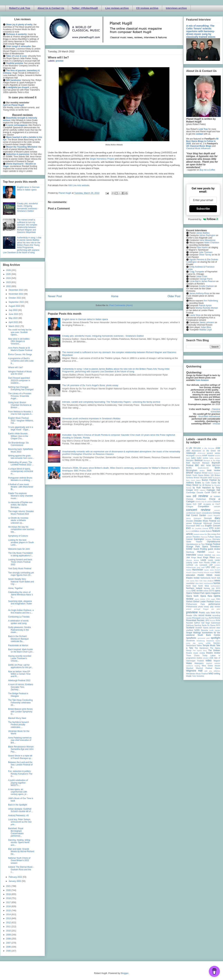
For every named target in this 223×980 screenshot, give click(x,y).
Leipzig (189, 562)
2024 (9, 278)
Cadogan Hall (213, 490)
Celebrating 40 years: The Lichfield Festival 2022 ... (21, 463)
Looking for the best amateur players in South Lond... (21, 543)
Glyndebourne (214, 542)
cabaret (203, 490)
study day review (195, 643)
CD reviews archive (147, 8)
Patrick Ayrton (205, 306)
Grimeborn (215, 547)
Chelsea (190, 499)
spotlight (215, 638)
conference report (194, 513)
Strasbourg (201, 641)
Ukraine (206, 658)
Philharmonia (192, 607)
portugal (197, 609)
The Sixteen (214, 650)
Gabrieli (189, 539)
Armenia (198, 456)
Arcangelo (190, 456)
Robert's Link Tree (20, 8)
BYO (196, 490)
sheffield (190, 630)
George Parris (206, 279)
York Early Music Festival (20, 569)
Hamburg (190, 552)
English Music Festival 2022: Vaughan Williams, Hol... (21, 421)
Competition (203, 507)
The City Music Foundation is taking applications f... (20, 554)
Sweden (217, 643)
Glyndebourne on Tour (195, 544)
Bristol (205, 473)
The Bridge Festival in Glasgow (18, 695)
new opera (190, 581)
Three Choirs (193, 655)
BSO (210, 478)
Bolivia (202, 470)
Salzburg (190, 625)
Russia (213, 620)
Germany (216, 539)
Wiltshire (217, 671)
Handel (201, 552)
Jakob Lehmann (207, 322)
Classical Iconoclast (215, 410)
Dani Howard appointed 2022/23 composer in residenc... (19, 380)
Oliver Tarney (205, 255)
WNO (211, 674)
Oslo (218, 599)
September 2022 (17, 302)
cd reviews (215, 496)
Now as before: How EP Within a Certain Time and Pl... (19, 674)
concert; (217, 510)
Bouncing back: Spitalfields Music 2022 (20, 450)
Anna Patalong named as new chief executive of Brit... (20, 740)
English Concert (213, 526)
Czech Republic (214, 515)
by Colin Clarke (209, 483)
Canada (200, 493)
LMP (211, 565)
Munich (217, 570)
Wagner (217, 661)
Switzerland (191, 645)
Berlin (217, 468)
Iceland (211, 552)
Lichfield (190, 565)
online (206, 591)
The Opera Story (200, 651)
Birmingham (192, 470)
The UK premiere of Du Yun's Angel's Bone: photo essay (90, 385)
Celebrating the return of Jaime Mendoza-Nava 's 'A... (20, 595)
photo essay (204, 607)
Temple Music (209, 645)
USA (211, 658)
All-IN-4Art (201, 453)
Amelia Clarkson (206, 286)
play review (215, 607)
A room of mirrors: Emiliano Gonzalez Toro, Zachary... (21, 687)
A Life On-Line (193, 448)
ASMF (205, 456)
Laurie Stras (195, 315)
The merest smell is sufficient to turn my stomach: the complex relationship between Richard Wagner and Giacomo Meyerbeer (27, 226)
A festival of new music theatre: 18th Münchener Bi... (21, 487)
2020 (9, 890)
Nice (197, 583)
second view (215, 628)
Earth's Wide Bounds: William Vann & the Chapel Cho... (18, 436)
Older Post (174, 296)
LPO (208, 567)
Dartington (197, 518)
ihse (219, 552)
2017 (9, 902)
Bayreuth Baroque (201, 463)
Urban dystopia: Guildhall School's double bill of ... (21, 810)
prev (218, 609)
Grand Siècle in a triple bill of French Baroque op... (20, 757)
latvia (218, 558)
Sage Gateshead (213, 623)
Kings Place (209, 557)
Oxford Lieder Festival (203, 602)
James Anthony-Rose (199, 293)
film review (212, 534)
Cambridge (191, 493)
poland (189, 609)
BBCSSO (216, 465)
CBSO (214, 493)
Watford (209, 663)
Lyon (218, 567)
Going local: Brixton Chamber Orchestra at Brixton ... (20, 405)
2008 (9, 939)
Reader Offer (192, 615)
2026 (9, 270)
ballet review (203, 458)
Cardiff (207, 493)
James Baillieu (203, 233)
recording (216, 615)
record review (205, 615)
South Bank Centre (209, 635)
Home (115, 296)
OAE (194, 591)
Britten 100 (209, 475)
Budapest (217, 478)
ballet (193, 458)
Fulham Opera (214, 537)
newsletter (190, 583)
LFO (218, 563)
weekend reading (193, 666)
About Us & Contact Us (51, 8)
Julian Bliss (206, 327)
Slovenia (204, 630)
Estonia (205, 528)
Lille (196, 565)
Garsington (199, 539)
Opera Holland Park (195, 593)
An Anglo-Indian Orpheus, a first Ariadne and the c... (21, 611)
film (206, 534)
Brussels (204, 478)
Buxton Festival (209, 480)
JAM (188, 557)
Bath (188, 463)
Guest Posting (200, 549)
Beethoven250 (203, 468)
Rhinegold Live (198, 618)
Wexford (190, 668)
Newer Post (55, 296)
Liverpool (203, 565)
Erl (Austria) (197, 528)
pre (213, 609)
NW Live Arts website (79, 185)
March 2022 (14, 326)
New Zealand (208, 581)
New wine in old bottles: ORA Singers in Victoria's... (19, 341)
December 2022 (16, 290)
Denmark (208, 518)
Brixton (197, 478)
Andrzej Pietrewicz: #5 (18, 815)
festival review (199, 534)
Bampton (190, 460)
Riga (207, 618)
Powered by (203, 219)
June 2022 (14, 314)
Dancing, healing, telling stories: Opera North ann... (19, 843)
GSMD (189, 549)
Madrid (189, 570)
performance (214, 604)
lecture (196, 560)
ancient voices (213, 453)
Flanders (196, 537)
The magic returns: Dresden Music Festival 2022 (21, 513)
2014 (9, 915)
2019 (9, 894)
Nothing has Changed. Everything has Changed (21, 388)
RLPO (211, 618)
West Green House (211, 666)
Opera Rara (206, 596)
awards (217, 456)
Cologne (190, 507)
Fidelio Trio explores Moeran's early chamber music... (20, 496)
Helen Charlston (212, 243)
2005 (9, 951)
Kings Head (196, 557)
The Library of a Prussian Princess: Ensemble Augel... (20, 396)
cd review (200, 496)
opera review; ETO (202, 599)
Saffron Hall (199, 623)
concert (217, 507)
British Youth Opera (195, 475)
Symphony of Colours (18, 536)
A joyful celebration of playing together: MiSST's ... (18, 783)
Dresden (190, 521)
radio (208, 613)
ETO (211, 528)
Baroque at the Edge (212, 460)
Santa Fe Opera (209, 625)
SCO (218, 625)
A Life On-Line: (208, 448)
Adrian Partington (207, 235)
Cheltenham (201, 499)
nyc (213, 588)
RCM (218, 613)
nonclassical (208, 583)
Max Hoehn (203, 247)
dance (188, 518)
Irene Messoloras (207, 240)
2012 (9, 923)
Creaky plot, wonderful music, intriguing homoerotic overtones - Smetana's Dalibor (103, 336)
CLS (195, 504)
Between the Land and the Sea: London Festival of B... (20, 765)
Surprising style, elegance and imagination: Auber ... (20, 604)
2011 (9, 927)
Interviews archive (176, 8)
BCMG (189, 468)
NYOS (189, 591)
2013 (9, 918)
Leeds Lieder (214, 560)
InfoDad (216, 424)
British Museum (214, 473)
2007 (9, 943)
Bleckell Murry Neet (17, 718)
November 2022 (16, 294)
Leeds (203, 560)
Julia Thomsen (206, 252)
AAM (218, 448)
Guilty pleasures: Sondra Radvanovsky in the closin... (19, 630)
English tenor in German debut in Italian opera (85, 319)
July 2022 (13, 310)
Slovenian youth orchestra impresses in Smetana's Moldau (91, 418)
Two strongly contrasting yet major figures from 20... (21, 574)
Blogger (124, 973)
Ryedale (190, 623)
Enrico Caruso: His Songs (20, 354)
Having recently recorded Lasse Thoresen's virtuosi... (20, 658)
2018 (9, 898)
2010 (9, 931)
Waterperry (199, 663)
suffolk (208, 643)
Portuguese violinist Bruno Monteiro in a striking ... (20, 479)
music (212, 572)
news (217, 580)
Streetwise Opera (213, 641)
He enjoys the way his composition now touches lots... (21, 529)
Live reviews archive (117, 8)
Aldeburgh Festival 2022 (19, 681)
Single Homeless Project (102, 159)
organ (213, 599)
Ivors (218, 555)
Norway (207, 588)
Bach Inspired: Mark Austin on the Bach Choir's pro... (21, 651)
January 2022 (15, 881)
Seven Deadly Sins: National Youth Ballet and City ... (21, 582)
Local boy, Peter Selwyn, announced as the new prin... (20, 822)
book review (214, 470)
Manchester (198, 570)
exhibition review (198, 531)
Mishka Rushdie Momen (207, 308)
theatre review (213, 653)
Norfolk (217, 583)
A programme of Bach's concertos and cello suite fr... (21, 361)
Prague (206, 609)
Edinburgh (198, 523)
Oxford (189, 602)
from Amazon (202, 380)
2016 (9, 906)
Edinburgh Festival (212, 523)
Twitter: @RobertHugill (85, 8)
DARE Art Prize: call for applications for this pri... (21, 666)
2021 (9, 886)
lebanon (189, 560)
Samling (198, 625)
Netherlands (205, 578)
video (208, 660)
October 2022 (15, 298)
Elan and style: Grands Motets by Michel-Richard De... (21, 852)
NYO (218, 588)
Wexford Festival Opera (208, 668)
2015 (9, 911)
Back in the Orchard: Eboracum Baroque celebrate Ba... (18, 639)
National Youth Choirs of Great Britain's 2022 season (19, 861)
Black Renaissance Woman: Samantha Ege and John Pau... (21, 749)
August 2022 (15, 306)
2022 (9, 286)
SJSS (197, 630)
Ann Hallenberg (211, 301)
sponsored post (204, 638)
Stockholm (191, 641)
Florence (204, 537)
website (217, 663)
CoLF (218, 504)
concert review (198, 510)
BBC (197, 465)
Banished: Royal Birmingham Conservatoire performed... (16, 832)
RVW (218, 620)
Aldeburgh (191, 453)
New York (199, 581)
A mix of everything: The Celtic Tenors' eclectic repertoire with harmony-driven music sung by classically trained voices (201, 31)
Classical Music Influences (198, 148)
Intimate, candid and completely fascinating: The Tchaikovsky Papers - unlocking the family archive (111, 402)
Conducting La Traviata (19, 617)
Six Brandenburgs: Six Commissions (18, 444)
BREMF (190, 473)
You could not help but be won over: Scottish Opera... (20, 332)
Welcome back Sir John (19, 549)
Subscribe (203, 209)
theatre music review (196, 653)
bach (188, 458)
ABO (188, 451)
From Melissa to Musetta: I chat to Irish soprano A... (21, 413)
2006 (9, 947)
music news (205, 575)
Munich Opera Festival (195, 572)
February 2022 (16, 877)
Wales (189, 663)
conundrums (207, 513)
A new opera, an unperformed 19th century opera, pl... (18, 792)
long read (201, 567)
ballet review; (215, 458)
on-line (199, 591)
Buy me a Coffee (207, 170)
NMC (201, 583)
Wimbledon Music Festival (197, 674)
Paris (203, 604)
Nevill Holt (216, 578)
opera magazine (213, 593)
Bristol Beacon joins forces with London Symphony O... (20, 712)
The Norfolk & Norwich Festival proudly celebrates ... (18, 725)
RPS (207, 620)
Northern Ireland (194, 588)
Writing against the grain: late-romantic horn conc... (21, 457)
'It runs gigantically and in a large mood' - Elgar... (21, 428)
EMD (198, 526)
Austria (211, 456)
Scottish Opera (202, 628)
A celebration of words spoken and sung (18, 622)
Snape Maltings (194, 633)
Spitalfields (191, 638)
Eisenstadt (191, 526)
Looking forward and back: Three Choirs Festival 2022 (20, 562)
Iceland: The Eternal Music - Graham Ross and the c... (21, 869)
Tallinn (199, 645)
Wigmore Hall (194, 671)
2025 (9, 274)
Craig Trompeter (197, 272)
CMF (200, 504)
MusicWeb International (209, 416)
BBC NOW (206, 465)
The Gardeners (201, 648)
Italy (214, 555)
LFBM (213, 562)
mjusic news (209, 570)
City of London (207, 502)
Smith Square (215, 630)
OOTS (212, 591)
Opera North (192, 596)
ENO (188, 528)
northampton (215, 586)
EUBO (217, 528)
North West (204, 586)
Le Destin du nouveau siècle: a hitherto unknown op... (18, 520)
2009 (9, 935)
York (194, 676)
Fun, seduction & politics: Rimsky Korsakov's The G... (20, 774)
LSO (213, 567)
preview (60, 61)
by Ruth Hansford (202, 488)
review (189, 618)
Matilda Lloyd (205, 330)
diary (217, 518)
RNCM (217, 618)
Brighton (198, 473)
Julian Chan (202, 276)
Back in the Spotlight (18, 805)
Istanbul (208, 555)
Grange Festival (213, 544)
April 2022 (14, 322)
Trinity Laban (209, 655)
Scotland (190, 628)
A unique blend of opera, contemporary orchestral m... (21, 471)
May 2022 (13, 318)
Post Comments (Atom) (121, 305)
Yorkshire (200, 676)
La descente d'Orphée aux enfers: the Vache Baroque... (20, 505)
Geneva (208, 539)
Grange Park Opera (197, 547)
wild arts (208, 671)
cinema (198, 502)
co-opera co (209, 504)
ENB (203, 526)
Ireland (200, 555)
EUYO (189, 531)
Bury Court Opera (193, 480)
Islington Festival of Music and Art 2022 (20, 373)
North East (191, 586)
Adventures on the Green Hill (206, 451)
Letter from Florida (201, 562)
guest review (214, 549)
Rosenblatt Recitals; (196, 620)
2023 (9, 282)
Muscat (206, 572)
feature (209, 531)
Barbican (199, 460)
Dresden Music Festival (205, 521)
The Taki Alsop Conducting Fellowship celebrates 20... (20, 703)
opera (217, 591)
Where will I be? (15, 367)
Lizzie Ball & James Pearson (202, 281)
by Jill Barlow (205, 485)
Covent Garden (199, 515)
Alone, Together (15, 588)
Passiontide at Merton (18, 645)
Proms (202, 613)
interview (191, 555)
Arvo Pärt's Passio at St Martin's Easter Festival (20, 349)
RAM (213, 613)
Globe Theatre (194, 542)
